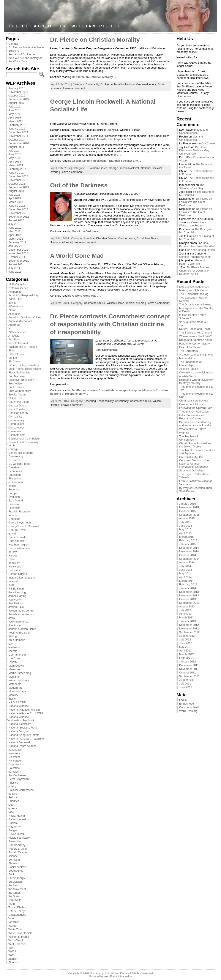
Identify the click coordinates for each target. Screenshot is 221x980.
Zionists (13, 962)
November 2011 (18, 253)
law (10, 644)
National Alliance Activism (24, 710)
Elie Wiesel (15, 478)
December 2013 (18, 176)
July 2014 (14, 151)
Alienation (14, 314)
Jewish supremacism (21, 614)
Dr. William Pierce (19, 464)
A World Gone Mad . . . (86, 296)
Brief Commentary (20, 391)
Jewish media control (21, 611)
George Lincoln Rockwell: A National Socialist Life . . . (107, 161)
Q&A (11, 805)
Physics (13, 783)
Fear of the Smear (190, 347)
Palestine (14, 768)
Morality (13, 695)
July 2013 (14, 195)
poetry (12, 786)
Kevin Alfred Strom (20, 633)
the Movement (17, 889)
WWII (12, 955)
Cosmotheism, (127, 238)
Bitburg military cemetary (24, 365)
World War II (16, 940)
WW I (12, 948)
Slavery (13, 863)
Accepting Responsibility (23, 295)
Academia (15, 292)
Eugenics (14, 489)
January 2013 (17, 206)
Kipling (13, 636)
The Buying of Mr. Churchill (196, 333)
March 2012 (16, 239)
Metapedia (15, 684)
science (13, 856)
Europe (13, 493)
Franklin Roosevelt (20, 511)
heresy (13, 552)
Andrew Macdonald (20, 321)
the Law (13, 885)
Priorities (14, 801)
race (11, 812)
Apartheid (14, 325)
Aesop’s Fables (189, 369)
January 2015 (17, 129)
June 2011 (15, 272)
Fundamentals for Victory (194, 344)
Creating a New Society (194, 401)
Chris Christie (17, 409)
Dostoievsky (16, 456)
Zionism (13, 959)
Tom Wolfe (15, 900)
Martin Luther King (20, 673)
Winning (184, 433)
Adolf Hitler (15, 299)
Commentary (16, 420)
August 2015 (16, 103)
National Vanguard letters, (141, 84)
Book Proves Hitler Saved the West (197, 245)
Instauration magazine (22, 578)
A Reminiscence (18, 288)
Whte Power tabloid (20, 933)
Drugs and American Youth (196, 340)
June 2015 (15, 110)
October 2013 (17, 184)
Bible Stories (16, 354)
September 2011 (19, 261)
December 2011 (18, 250)
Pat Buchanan (17, 775)
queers (13, 808)
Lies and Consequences (193, 131)
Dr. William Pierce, (97, 168)
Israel (12, 585)
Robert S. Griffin (18, 849)
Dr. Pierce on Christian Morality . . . (95, 77)
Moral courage (17, 691)
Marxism (14, 677)
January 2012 (17, 246)
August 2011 (16, 264)
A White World (188, 376)
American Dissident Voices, (101, 238)
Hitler (12, 559)
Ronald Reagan (18, 852)
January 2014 (17, 173)
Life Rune (14, 658)
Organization (16, 764)
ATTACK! (14, 336)
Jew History (16, 603)
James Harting (17, 596)
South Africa (16, 871)
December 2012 (18, 209)
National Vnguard (19, 742)
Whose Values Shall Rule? (195, 336)
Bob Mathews (17, 376)
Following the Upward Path (196, 408)
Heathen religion (18, 545)
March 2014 (16, 165)
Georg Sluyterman (20, 522)
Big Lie (13, 358)
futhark (13, 515)
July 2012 (14, 224)
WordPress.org (188, 711)
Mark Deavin (16, 666)
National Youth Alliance (22, 746)
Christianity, (93, 84)
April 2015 (15, 118)
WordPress (110, 976)
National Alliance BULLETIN (26, 713)
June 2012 (15, 228)
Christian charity (18, 413)
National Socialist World (23, 728)
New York (14, 753)
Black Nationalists (19, 372)
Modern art (15, 688)
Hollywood (15, 567)
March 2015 (16, 121)
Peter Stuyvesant (19, 779)
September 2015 (19, 99)
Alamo (12, 310)
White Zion (15, 929)
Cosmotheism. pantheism (24, 439)
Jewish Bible (16, 607)
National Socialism (20, 724)
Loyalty (13, 662)
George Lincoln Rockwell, (125, 168)
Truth (12, 904)
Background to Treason (23, 347)
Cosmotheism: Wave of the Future (194, 224)
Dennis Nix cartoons (21, 453)
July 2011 (14, 268)
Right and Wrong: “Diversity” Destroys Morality (197, 381)
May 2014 (14, 158)
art (10, 328)
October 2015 (17, 96)
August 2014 (16, 147)
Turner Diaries (17, 907)
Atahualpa (126, 976)
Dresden (14, 467)
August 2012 (16, 220)
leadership (15, 647)
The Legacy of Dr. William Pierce (65, 26)
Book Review (17, 387)
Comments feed (189, 707)
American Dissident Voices (25, 317)
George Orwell (17, 530)
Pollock (13, 797)
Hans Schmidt (17, 537)
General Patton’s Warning (195, 257)
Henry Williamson (19, 548)
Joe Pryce (15, 625)
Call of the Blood (19, 402)
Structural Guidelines (192, 470)
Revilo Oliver (16, 834)
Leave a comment (74, 88)
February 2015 (17, 125)
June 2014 (15, 154)
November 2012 (18, 213)
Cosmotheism (17, 435)
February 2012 (17, 242)
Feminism (14, 508)
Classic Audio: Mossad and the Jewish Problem (196, 445)
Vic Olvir (13, 922)
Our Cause (208, 143)
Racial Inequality (19, 819)
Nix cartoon (15, 761)
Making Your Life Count (193, 290)
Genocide (14, 519)
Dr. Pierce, (107, 84)
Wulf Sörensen (17, 944)
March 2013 (16, 202)
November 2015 (18, 92)
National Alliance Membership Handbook (20, 719)
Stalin (12, 874)
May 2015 (14, 114)
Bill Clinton (15, 361)
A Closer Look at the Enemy (196, 355)
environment (16, 482)
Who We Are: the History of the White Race (25, 60)
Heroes (13, 556)
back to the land (18, 343)
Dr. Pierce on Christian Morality (95, 40)
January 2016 (17, 88)
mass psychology (19, 680)
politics (13, 794)
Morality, (120, 84)
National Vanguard (20, 731)
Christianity (15, 416)
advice (12, 303)
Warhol (13, 926)
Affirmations (16, 306)
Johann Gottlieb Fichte (22, 629)
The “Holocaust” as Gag (192, 187)
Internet (13, 581)
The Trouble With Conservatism (190, 438)
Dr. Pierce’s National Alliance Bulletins (26, 49)
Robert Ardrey (17, 845)
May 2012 (14, 231)
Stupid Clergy (17, 878)
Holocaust (15, 570)
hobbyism (14, 563)
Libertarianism (17, 655)
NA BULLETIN (17, 702)
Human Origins (18, 574)
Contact (13, 44)
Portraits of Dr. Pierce (22, 54)
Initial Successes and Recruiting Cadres (192, 417)
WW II (12, 951)
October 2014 (17, 140)
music (12, 699)
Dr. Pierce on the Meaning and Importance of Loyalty (195, 424)
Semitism (14, 860)
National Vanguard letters (24, 735)
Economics (15, 471)
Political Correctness (21, 790)
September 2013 (19, 187)
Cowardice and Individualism (197, 372)
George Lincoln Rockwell (24, 526)
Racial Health (17, 816)
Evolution (14, 497)
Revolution (15, 841)
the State (14, 896)
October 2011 (17, 257)
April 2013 (15, 198)
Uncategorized (17, 915)
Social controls (17, 867)
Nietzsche (14, 757)
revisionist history (19, 838)
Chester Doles (17, 405)
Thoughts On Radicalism (194, 412)
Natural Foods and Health (195, 329)
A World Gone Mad (77, 256)
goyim (12, 533)
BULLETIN (15, 398)
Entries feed (186, 704)
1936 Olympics (18, 284)
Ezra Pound (16, 500)
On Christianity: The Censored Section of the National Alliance (194, 462)
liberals (13, 651)
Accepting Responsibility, (99, 401)
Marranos (14, 669)
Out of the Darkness (79, 185)
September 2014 (19, 143)
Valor (12, 918)
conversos (15, 431)
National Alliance (19, 706)
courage (13, 449)
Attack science (17, 332)
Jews (12, 618)
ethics (12, 486)
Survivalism (15, 882)
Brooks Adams (17, 394)
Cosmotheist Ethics (191, 404)
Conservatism (17, 428)
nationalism (15, 750)
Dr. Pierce (14, 460)
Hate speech (16, 541)
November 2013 (18, 180)
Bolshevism (15, 383)
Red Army (14, 827)
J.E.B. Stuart (16, 589)
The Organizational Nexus (195, 304)
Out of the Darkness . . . (87, 231)
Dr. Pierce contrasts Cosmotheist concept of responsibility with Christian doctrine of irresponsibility (110, 324)
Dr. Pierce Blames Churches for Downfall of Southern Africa (194, 271)
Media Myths (187, 358)
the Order (14, 893)
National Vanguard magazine (26, 739)
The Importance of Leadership (190, 364)
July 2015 (14, 107)
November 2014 (18, 136)
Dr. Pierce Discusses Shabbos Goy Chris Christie (194, 150)
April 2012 (15, 235)
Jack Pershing (17, 592)
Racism (13, 823)
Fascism (14, 504)
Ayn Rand (14, 339)
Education (15, 475)
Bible (11, 350)
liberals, (131, 303)
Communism (16, 424)
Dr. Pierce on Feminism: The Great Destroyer (196, 202)
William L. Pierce (19, 937)
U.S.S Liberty (17, 911)
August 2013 (16, 191)
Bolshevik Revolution (21, 380)
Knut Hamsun (17, 640)
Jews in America (18, 622)
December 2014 (18, 132)
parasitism (15, 772)
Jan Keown (15, 600)
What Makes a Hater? (193, 429)
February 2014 (17, 169)
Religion (13, 830)
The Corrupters (188, 351)
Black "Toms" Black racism (25, 369)
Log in (183, 700)
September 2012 (19, 217)
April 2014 (15, 162)
